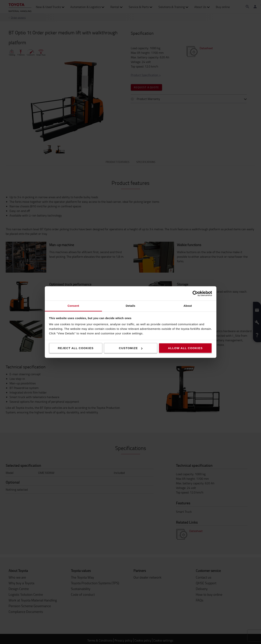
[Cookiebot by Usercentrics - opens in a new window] (195, 293)
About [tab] (188, 306)
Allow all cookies (185, 348)
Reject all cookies (76, 348)
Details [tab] (131, 306)
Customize (131, 348)
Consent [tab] (73, 306)
